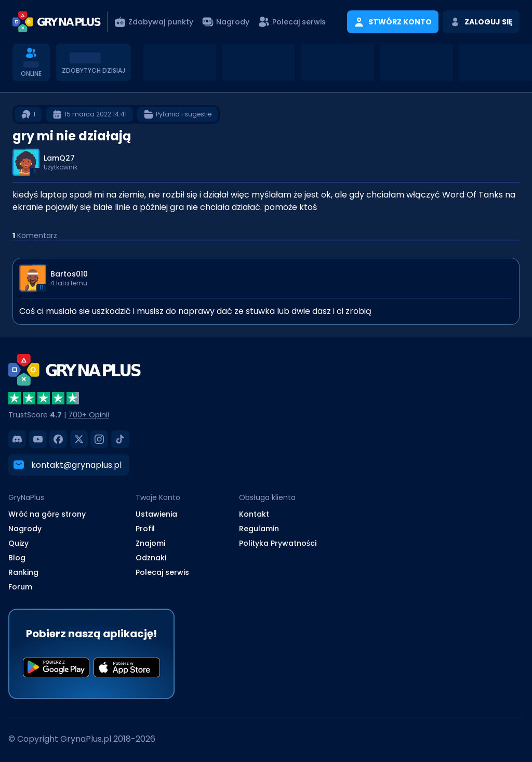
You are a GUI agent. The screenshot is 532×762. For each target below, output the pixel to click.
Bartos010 (69, 274)
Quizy (18, 543)
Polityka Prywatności (278, 543)
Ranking (23, 572)
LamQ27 (59, 158)
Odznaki (151, 558)
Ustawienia (156, 514)
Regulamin (259, 529)
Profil (145, 529)
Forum (20, 587)
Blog (17, 558)
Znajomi (150, 543)
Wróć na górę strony (47, 514)
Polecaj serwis (162, 572)
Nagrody (25, 529)
